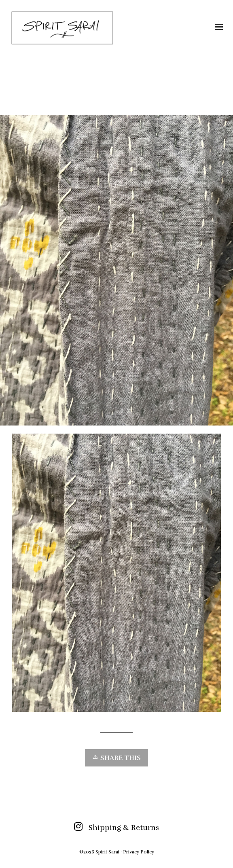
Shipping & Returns (124, 828)
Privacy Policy (139, 852)
